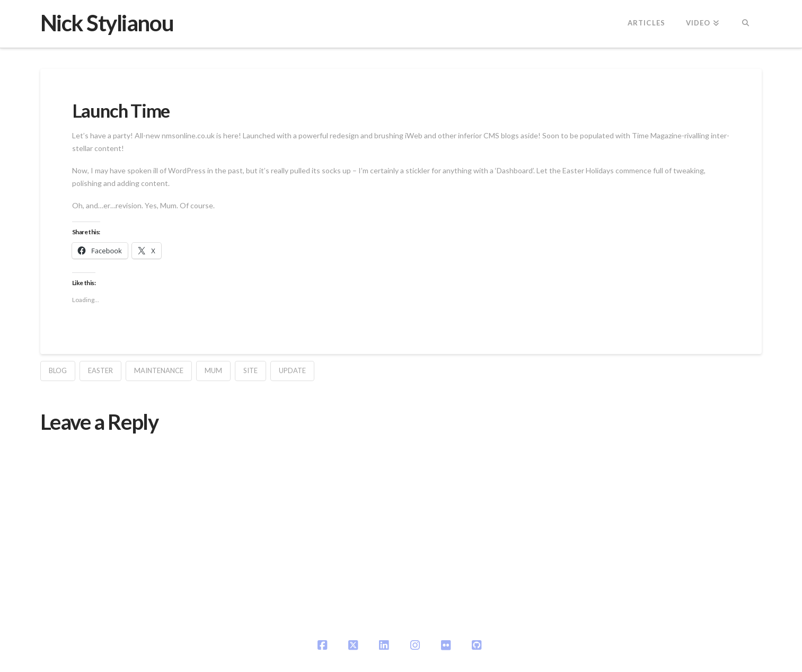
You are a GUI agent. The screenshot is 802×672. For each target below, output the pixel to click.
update (292, 370)
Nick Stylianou (107, 23)
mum (213, 370)
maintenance (159, 370)
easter (100, 370)
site (250, 370)
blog (58, 370)
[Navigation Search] (746, 24)
